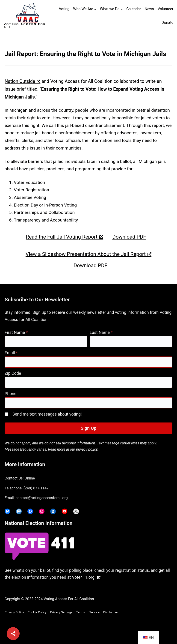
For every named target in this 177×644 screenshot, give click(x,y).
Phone (10, 394)
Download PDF (129, 237)
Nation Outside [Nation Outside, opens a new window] (22, 81)
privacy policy (87, 449)
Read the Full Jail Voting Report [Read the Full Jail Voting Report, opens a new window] (65, 237)
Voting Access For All (25, 26)
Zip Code (13, 373)
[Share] (13, 634)
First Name (16, 332)
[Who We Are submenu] (95, 9)
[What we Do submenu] (122, 9)
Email (11, 353)
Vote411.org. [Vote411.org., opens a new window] (86, 577)
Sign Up (88, 428)
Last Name (101, 332)
